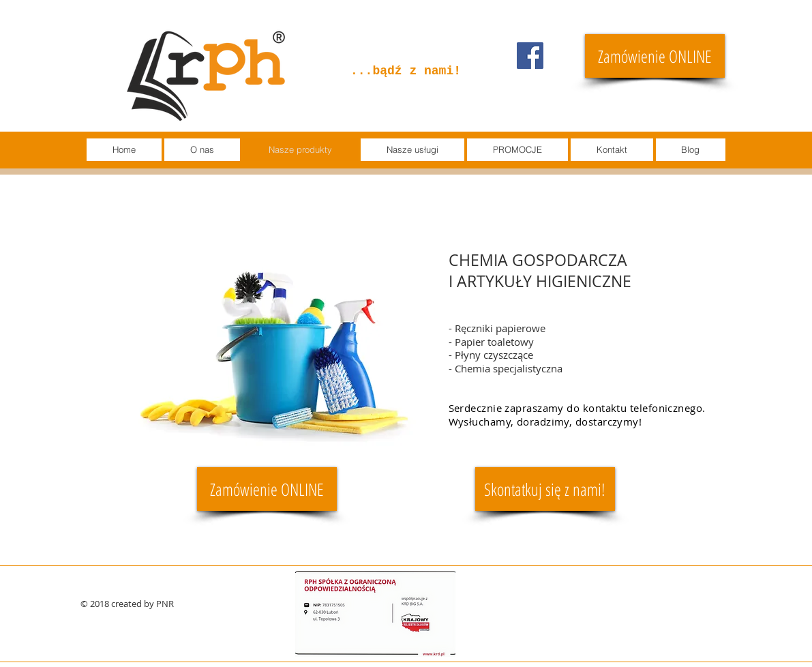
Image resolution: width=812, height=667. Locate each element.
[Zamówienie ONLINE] (655, 56)
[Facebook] (530, 56)
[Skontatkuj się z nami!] (545, 489)
